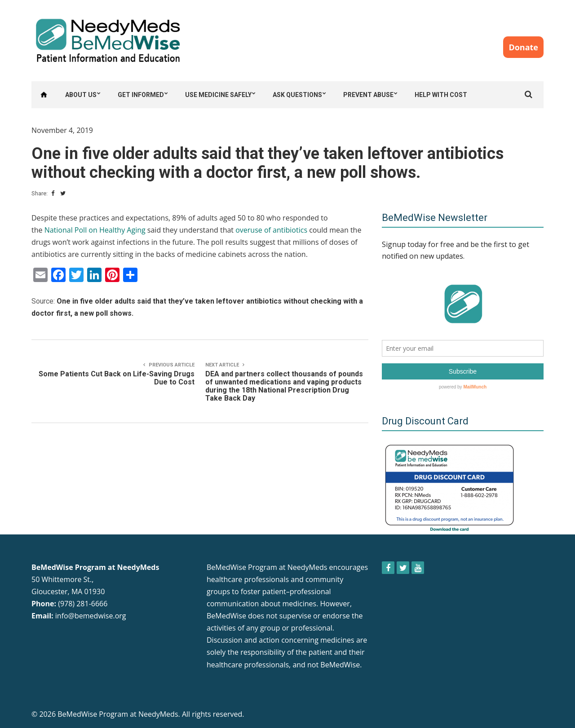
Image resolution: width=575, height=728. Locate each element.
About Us (81, 95)
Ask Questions (297, 95)
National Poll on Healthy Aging (95, 230)
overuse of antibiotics (271, 230)
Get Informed (141, 95)
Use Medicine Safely (218, 95)
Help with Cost (441, 95)
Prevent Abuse (368, 95)
